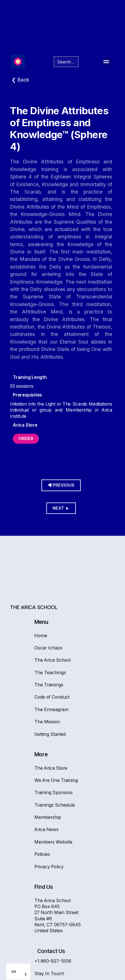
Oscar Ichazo (48, 648)
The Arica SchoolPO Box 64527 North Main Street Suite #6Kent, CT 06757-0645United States (58, 916)
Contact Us (51, 951)
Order (26, 439)
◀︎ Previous (61, 485)
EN (14, 971)
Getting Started (50, 734)
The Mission (47, 722)
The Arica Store (51, 768)
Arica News (46, 830)
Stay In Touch (49, 974)
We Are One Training (56, 780)
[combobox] (18, 972)
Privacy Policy (49, 867)
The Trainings (49, 685)
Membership (48, 817)
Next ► (61, 508)
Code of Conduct (52, 697)
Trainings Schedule (55, 805)
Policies (42, 854)
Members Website (53, 842)
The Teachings (50, 673)
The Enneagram (51, 710)
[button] (106, 62)
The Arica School (53, 660)
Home (41, 636)
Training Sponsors (54, 793)
